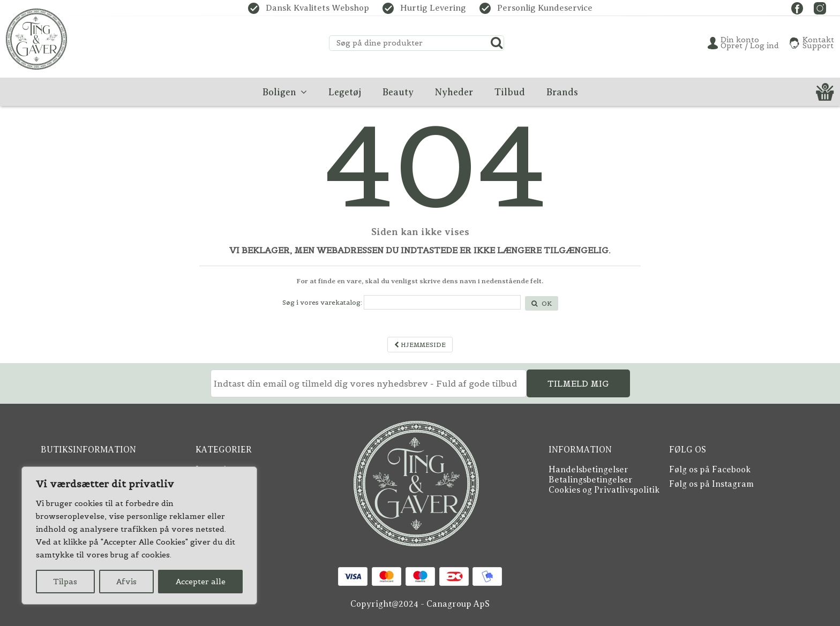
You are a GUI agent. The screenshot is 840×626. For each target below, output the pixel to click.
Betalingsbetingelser (591, 480)
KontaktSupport (818, 43)
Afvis (126, 582)
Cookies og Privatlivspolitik (604, 490)
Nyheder (213, 500)
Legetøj (211, 470)
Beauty (210, 480)
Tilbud (209, 510)
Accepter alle (201, 582)
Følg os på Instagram (711, 484)
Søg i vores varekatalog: (322, 302)
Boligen (211, 490)
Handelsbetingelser (588, 470)
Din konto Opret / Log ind (750, 43)
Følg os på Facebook (710, 470)
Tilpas (65, 582)
